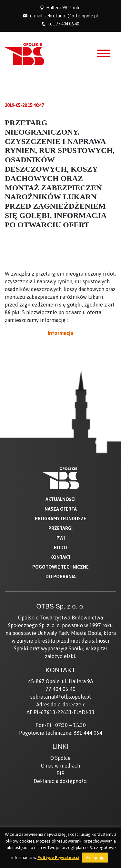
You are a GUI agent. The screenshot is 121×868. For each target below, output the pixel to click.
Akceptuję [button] (95, 858)
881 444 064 (88, 733)
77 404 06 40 (67, 24)
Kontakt (60, 557)
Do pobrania (61, 577)
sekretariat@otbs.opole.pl (71, 16)
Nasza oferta (61, 509)
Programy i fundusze (60, 519)
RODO (60, 548)
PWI (61, 538)
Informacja (60, 333)
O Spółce (60, 758)
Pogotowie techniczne (60, 567)
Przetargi (60, 528)
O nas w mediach (60, 766)
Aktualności (60, 499)
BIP (60, 773)
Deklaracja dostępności (61, 781)
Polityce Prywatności (58, 858)
